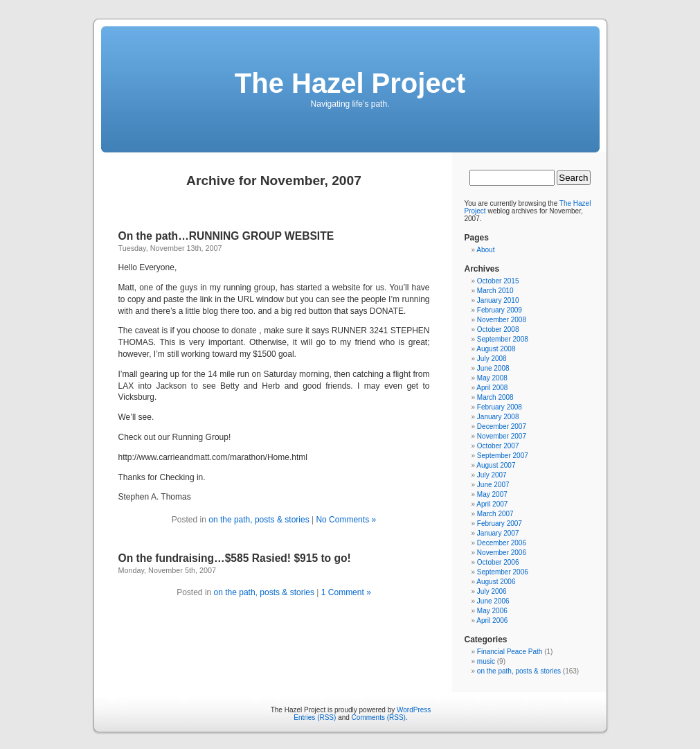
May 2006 (492, 611)
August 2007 (496, 465)
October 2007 (498, 446)
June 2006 (493, 601)
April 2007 (492, 504)
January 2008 (498, 417)
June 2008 (493, 368)
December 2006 (502, 543)
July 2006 (492, 591)
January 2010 (498, 300)
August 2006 (496, 582)
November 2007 (502, 436)
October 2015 (498, 281)
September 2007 (503, 456)
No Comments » (346, 520)
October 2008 (498, 329)
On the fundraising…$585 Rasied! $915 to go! (235, 558)
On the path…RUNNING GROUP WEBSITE (226, 236)
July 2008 (492, 359)
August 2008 (496, 349)
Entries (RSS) (315, 717)
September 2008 (503, 339)
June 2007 (493, 485)
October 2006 (498, 562)
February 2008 (500, 407)
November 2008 (502, 320)
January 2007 (498, 533)
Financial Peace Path (510, 652)
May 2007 (492, 494)
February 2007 (500, 523)
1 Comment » (346, 592)
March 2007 (495, 514)
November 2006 (502, 553)
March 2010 (495, 291)
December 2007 (502, 426)
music (486, 661)
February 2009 (500, 310)
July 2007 (492, 475)
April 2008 (492, 388)
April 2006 (492, 620)
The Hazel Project (350, 83)
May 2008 (492, 378)
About (485, 250)
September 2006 (503, 572)
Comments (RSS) (379, 717)
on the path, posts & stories (260, 520)
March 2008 (495, 397)
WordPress (414, 710)
